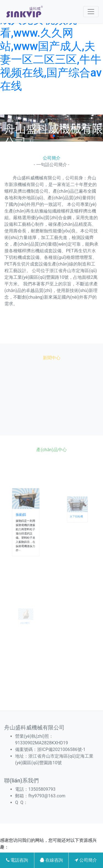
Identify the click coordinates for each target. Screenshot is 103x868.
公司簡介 (86, 860)
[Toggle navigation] (91, 12)
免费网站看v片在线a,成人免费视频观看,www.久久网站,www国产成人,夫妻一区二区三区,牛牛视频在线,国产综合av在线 (51, 46)
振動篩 (23, 518)
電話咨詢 (17, 860)
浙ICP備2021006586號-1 (61, 749)
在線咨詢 (51, 860)
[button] (49, 136)
